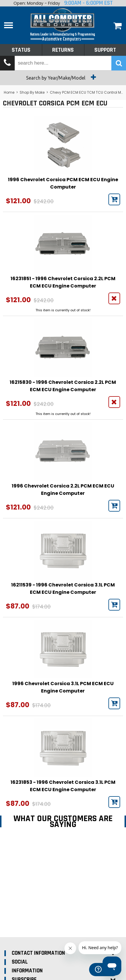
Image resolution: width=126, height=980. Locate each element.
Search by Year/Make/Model (63, 77)
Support (105, 50)
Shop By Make (32, 92)
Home (9, 92)
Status (21, 50)
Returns (63, 50)
